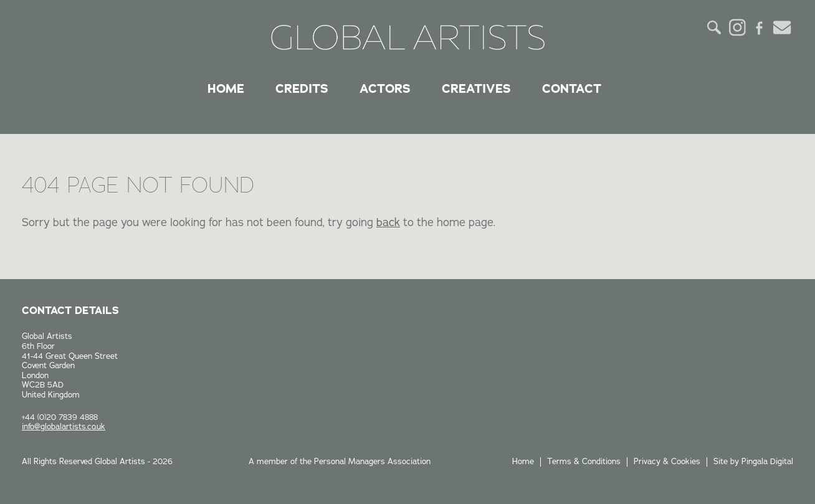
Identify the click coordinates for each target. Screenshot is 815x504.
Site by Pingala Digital (753, 462)
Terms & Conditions (584, 462)
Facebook (760, 27)
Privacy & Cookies (667, 462)
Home (226, 88)
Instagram (737, 27)
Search (715, 27)
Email (782, 27)
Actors (385, 88)
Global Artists (408, 37)
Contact (572, 88)
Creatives (476, 88)
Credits (302, 88)
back (388, 222)
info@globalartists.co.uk (64, 427)
